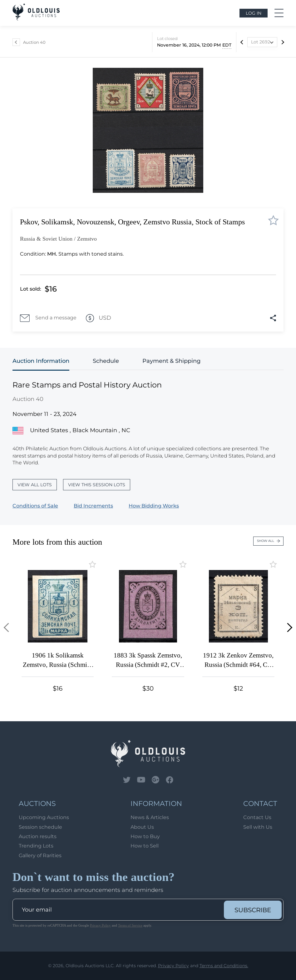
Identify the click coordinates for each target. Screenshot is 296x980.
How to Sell (145, 846)
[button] (8, 628)
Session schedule (40, 827)
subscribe (253, 910)
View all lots (35, 485)
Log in (254, 13)
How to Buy (145, 836)
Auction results (38, 836)
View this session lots (97, 485)
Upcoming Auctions (44, 817)
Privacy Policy (100, 925)
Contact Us (257, 817)
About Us (142, 827)
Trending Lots (36, 846)
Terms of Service (130, 925)
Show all (269, 541)
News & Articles (150, 817)
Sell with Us (258, 827)
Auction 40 (34, 42)
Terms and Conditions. (224, 966)
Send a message (48, 318)
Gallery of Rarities (40, 855)
